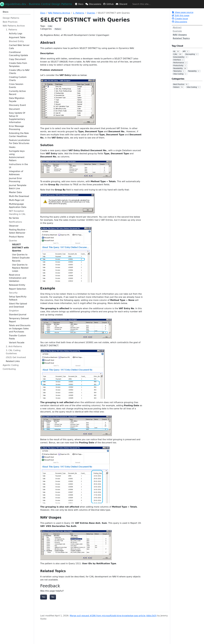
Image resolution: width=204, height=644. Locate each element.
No (53, 597)
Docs (43, 13)
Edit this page (181, 16)
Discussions (179, 22)
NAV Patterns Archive (59, 13)
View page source (183, 12)
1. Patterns (78, 13)
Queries (91, 13)
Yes (44, 597)
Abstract (177, 27)
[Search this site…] (143, 4)
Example (177, 31)
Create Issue (180, 19)
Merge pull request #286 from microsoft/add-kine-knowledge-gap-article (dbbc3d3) (113, 616)
